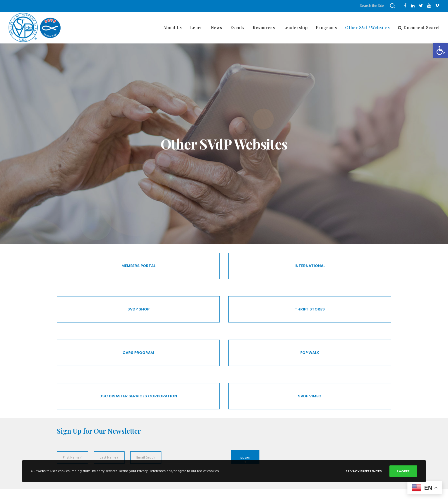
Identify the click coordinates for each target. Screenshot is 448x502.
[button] (441, 50)
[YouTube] (429, 6)
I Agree (403, 471)
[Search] (393, 6)
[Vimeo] (437, 6)
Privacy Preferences (364, 471)
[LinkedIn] (413, 6)
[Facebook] (405, 6)
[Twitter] (421, 6)
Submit (245, 460)
